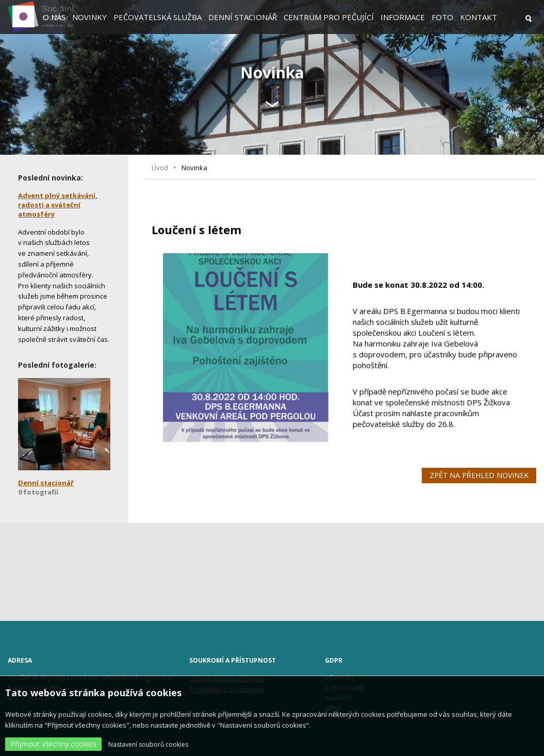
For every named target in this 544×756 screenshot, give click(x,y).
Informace (403, 17)
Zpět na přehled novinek (479, 475)
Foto (442, 17)
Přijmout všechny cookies (53, 744)
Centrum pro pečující (329, 17)
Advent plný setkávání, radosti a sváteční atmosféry (58, 205)
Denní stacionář (243, 17)
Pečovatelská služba (158, 17)
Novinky (89, 17)
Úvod (160, 168)
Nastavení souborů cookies (148, 744)
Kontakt (479, 17)
